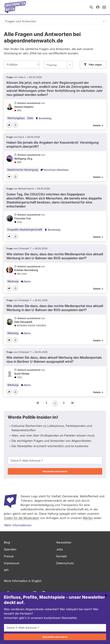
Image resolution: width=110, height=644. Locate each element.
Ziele (30, 118)
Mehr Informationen (18, 525)
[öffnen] (104, 7)
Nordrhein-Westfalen (55, 170)
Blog (7, 542)
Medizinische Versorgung (23, 170)
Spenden (10, 549)
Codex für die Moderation (22, 518)
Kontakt (62, 556)
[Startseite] (15, 7)
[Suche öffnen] (91, 7)
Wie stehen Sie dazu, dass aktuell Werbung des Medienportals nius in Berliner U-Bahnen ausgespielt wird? (54, 360)
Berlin (26, 281)
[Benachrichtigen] (15, 125)
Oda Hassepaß (23, 322)
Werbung (13, 281)
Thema (52, 65)
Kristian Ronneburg (26, 270)
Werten (88, 518)
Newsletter (64, 542)
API (6, 570)
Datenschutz (65, 563)
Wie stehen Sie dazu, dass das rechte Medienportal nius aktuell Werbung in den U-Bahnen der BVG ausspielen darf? (55, 256)
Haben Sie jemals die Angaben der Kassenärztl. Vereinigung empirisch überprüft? (53, 145)
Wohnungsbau (16, 118)
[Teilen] (9, 125)
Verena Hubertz (24, 107)
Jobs (60, 549)
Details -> (98, 125)
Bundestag (44, 118)
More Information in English (23, 581)
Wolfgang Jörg (23, 159)
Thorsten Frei (22, 218)
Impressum (12, 563)
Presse (9, 556)
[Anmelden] (98, 7)
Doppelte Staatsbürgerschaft (25, 230)
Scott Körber (22, 374)
